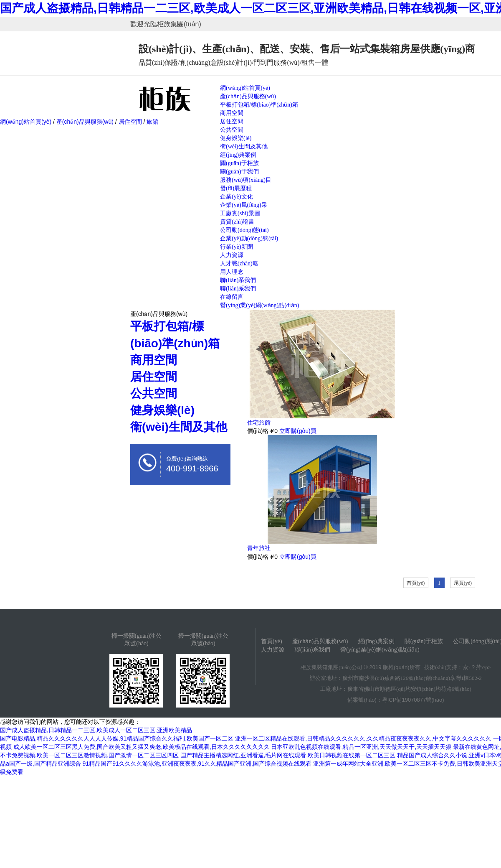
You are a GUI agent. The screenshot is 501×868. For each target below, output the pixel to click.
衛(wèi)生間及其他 (244, 146)
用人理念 (232, 272)
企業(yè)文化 (237, 197)
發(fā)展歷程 (236, 188)
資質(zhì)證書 (237, 222)
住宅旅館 (259, 423)
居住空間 (232, 121)
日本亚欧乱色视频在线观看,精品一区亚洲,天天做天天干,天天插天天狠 (361, 747)
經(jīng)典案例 (238, 155)
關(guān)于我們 (239, 172)
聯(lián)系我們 (238, 280)
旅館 (152, 122)
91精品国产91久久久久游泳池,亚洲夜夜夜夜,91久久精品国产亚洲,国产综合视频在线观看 (197, 764)
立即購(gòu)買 (298, 431)
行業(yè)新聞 (237, 247)
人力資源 (232, 255)
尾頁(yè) (463, 583)
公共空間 (232, 130)
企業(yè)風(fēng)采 (244, 205)
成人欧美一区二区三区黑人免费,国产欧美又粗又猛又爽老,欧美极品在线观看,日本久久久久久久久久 (142, 747)
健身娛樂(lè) (236, 138)
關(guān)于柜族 (239, 163)
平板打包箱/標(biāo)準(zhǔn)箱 (259, 105)
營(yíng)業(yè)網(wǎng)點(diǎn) (259, 305)
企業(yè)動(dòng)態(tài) (249, 238)
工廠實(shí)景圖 (240, 213)
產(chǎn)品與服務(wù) (248, 96)
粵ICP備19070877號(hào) (413, 700)
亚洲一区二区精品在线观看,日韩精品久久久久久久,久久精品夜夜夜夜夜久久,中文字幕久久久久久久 (363, 738)
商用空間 (232, 113)
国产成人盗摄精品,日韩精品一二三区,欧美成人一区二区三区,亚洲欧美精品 (96, 730)
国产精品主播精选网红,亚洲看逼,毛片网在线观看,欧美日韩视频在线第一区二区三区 (288, 755)
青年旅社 (259, 548)
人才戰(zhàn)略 (239, 263)
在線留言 (232, 297)
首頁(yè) (416, 583)
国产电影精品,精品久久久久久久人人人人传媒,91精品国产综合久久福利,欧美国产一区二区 (117, 738)
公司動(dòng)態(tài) (244, 230)
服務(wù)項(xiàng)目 (246, 180)
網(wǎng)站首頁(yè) (245, 88)
